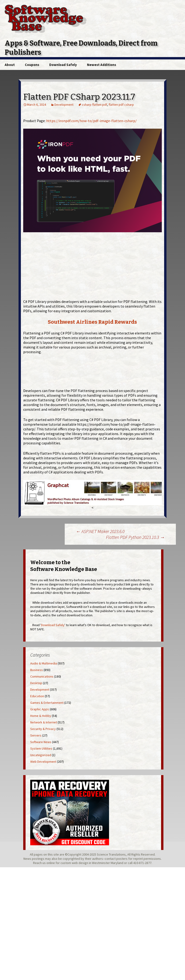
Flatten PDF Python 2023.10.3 (135, 537)
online (51, 863)
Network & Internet (44, 722)
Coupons (32, 65)
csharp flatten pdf (94, 105)
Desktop (36, 683)
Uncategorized (41, 755)
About (10, 65)
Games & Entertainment (47, 703)
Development (64, 105)
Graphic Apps (40, 709)
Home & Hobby (41, 716)
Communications (42, 676)
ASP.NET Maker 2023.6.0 (100, 531)
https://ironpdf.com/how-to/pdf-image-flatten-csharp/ (91, 121)
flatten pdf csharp (121, 105)
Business (37, 670)
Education (37, 696)
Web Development (43, 762)
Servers (36, 735)
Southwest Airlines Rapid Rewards (92, 322)
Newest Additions (102, 65)
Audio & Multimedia (44, 663)
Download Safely (63, 65)
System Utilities (41, 748)
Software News (41, 742)
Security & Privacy (43, 729)
